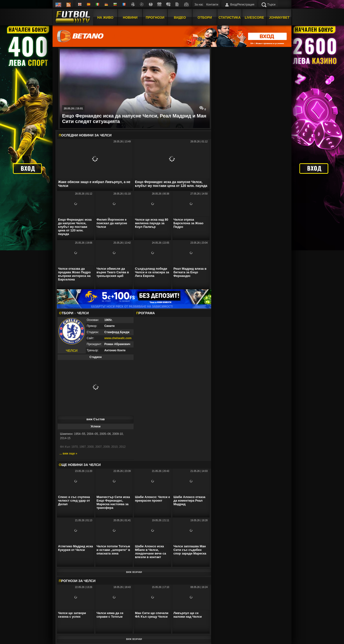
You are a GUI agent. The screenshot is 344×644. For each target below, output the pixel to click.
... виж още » (68, 454)
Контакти (212, 5)
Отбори (205, 17)
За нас (199, 5)
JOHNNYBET (279, 17)
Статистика (230, 17)
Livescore (255, 17)
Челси (106, 135)
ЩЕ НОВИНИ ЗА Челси (80, 465)
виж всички (134, 572)
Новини (130, 17)
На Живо (105, 17)
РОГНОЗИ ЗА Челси (77, 581)
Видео (180, 17)
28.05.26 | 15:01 (73, 108)
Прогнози (155, 17)
